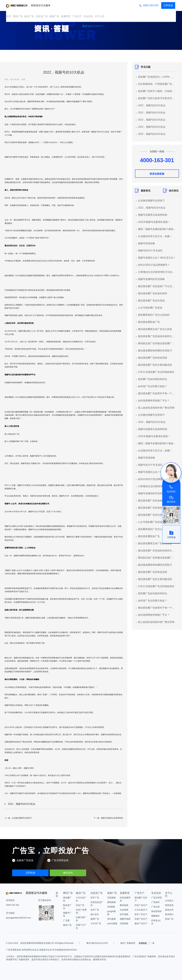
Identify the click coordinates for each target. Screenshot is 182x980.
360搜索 (111, 907)
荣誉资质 (169, 905)
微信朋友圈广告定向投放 (151, 301)
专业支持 (88, 16)
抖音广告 (80, 905)
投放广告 (169, 919)
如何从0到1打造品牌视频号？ (154, 265)
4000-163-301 (151, 5)
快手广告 (95, 898)
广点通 (66, 920)
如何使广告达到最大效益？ (153, 386)
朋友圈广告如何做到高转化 (153, 379)
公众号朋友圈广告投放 (150, 308)
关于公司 (100, 16)
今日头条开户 (141, 910)
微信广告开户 (141, 923)
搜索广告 (54, 16)
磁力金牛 (95, 914)
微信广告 (29, 16)
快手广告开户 (141, 914)
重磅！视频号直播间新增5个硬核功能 (157, 229)
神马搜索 (111, 919)
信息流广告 (42, 16)
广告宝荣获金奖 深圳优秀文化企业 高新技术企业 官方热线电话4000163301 (42, 950)
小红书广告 (96, 923)
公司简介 (169, 901)
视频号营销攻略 (147, 243)
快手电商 (124, 914)
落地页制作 (157, 911)
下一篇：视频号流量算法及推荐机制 (108, 818)
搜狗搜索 (111, 902)
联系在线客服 (157, 174)
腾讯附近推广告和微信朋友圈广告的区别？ (157, 343)
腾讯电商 (124, 905)
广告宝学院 (157, 898)
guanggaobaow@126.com (19, 918)
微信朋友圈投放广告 (149, 322)
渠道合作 (169, 910)
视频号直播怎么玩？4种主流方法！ (157, 258)
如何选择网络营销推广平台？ (154, 401)
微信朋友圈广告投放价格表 (153, 293)
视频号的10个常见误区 (150, 251)
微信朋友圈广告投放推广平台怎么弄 (157, 286)
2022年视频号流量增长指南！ (154, 222)
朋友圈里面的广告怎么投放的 (154, 315)
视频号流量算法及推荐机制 (153, 215)
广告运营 (155, 907)
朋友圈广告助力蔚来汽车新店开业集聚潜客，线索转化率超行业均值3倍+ (157, 98)
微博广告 (95, 919)
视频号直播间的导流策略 (151, 279)
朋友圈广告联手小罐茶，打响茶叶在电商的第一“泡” (157, 91)
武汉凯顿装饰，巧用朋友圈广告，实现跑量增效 (157, 84)
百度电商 (124, 923)
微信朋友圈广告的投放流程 (153, 358)
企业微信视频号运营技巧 (151, 201)
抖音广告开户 (141, 905)
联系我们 (169, 914)
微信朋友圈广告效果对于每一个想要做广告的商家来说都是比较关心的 (157, 393)
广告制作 (155, 902)
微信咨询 (68, 873)
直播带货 (66, 16)
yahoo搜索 (112, 923)
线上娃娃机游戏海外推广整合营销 (156, 408)
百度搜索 (111, 898)
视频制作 (155, 916)
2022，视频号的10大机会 (22, 804)
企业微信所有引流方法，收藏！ (155, 236)
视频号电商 (125, 919)
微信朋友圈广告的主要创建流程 (155, 365)
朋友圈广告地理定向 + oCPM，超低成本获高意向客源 (157, 77)
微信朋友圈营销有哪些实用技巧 (155, 351)
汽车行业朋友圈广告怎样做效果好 (156, 372)
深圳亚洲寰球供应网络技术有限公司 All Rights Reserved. (47, 943)
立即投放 (168, 5)
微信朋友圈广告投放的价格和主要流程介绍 (157, 336)
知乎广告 (95, 910)
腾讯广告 (18, 16)
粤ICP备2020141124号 (97, 943)
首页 (9, 16)
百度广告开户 (141, 919)
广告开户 (77, 16)
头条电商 (124, 910)
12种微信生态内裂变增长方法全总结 (157, 272)
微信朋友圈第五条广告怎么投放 (155, 329)
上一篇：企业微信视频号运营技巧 (18, 818)
